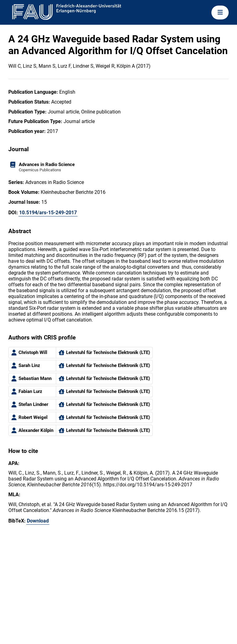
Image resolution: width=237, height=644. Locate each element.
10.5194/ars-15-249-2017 (48, 213)
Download (38, 521)
